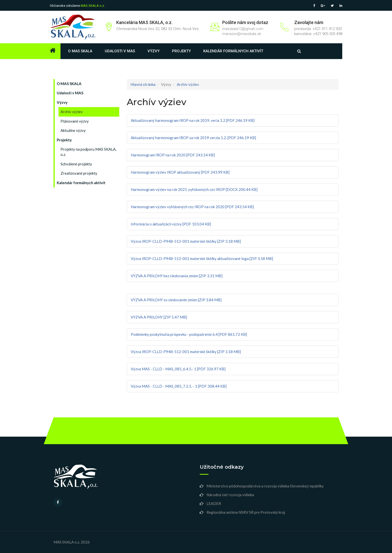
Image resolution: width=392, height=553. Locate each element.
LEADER (214, 503)
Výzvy (153, 51)
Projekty (181, 51)
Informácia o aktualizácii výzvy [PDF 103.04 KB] (171, 224)
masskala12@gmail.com (243, 29)
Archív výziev (72, 112)
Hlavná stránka (143, 84)
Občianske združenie (77, 6)
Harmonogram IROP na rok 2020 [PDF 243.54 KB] (173, 155)
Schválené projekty (76, 164)
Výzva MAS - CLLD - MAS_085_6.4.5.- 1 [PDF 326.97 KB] (178, 369)
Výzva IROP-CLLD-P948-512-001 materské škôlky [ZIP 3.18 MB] (186, 241)
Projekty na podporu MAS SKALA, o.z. (88, 152)
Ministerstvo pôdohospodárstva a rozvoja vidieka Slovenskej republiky (265, 486)
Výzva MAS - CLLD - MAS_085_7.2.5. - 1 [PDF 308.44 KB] (179, 386)
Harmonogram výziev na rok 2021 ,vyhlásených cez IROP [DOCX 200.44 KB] (194, 189)
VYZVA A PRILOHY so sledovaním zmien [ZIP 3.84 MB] (176, 300)
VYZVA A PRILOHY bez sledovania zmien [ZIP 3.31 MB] (177, 276)
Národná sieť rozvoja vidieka (230, 495)
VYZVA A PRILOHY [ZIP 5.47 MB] (159, 317)
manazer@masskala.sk (242, 34)
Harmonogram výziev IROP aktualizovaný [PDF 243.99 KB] (180, 172)
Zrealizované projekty (79, 173)
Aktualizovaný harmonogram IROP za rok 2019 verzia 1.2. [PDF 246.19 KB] (193, 138)
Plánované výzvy (75, 121)
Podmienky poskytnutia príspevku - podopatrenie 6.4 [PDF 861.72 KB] (189, 334)
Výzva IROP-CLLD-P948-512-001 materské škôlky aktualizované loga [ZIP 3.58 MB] (202, 258)
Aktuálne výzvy (73, 130)
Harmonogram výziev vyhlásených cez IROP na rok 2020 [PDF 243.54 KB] (192, 207)
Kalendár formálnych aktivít (233, 51)
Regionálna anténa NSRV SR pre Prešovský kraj (246, 512)
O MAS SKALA (80, 51)
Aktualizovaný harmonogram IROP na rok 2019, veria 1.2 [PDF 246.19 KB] (193, 120)
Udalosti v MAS (120, 51)
